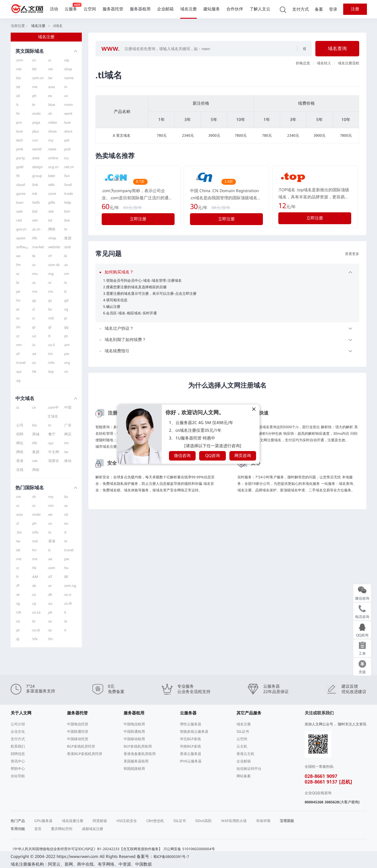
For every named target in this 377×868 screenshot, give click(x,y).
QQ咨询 (213, 455)
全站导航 (18, 776)
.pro (19, 122)
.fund (68, 185)
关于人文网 (21, 713)
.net (18, 69)
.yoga (36, 122)
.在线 (19, 470)
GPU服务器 (43, 821)
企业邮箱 (165, 9)
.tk (33, 256)
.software (23, 247)
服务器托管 (113, 9)
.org (67, 363)
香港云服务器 (191, 754)
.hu (66, 568)
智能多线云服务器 (194, 732)
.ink (34, 194)
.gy (34, 300)
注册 (355, 9)
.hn (18, 300)
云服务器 (188, 713)
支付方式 (301, 9)
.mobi (36, 114)
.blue (51, 105)
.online (53, 158)
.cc (49, 60)
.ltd (34, 69)
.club (67, 247)
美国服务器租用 (136, 761)
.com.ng (70, 586)
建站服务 (212, 9)
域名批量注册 (73, 821)
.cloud (20, 185)
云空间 (90, 9)
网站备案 (244, 776)
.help (67, 203)
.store (68, 131)
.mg (51, 274)
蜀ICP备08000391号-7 (171, 857)
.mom (68, 105)
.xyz (19, 372)
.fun (67, 176)
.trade (68, 194)
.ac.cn (36, 229)
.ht (17, 114)
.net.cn (69, 167)
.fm (18, 265)
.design (37, 167)
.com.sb (53, 265)
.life (34, 238)
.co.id (36, 630)
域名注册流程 (349, 63)
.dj (17, 639)
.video (52, 122)
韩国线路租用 (134, 769)
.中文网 (53, 452)
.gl (49, 327)
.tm (50, 354)
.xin (50, 69)
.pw (66, 354)
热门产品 (18, 821)
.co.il (51, 345)
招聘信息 (18, 754)
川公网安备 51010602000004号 (189, 849)
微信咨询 (182, 455)
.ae (34, 354)
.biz (18, 78)
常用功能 (18, 829)
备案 (319, 9)
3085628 (332, 802)
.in (65, 87)
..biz (19, 532)
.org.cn (53, 167)
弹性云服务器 (191, 724)
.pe (18, 292)
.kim (67, 211)
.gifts (51, 203)
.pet (66, 140)
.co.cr (68, 595)
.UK (18, 612)
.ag (18, 380)
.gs (50, 300)
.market (38, 247)
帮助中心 (18, 769)
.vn (66, 372)
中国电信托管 (78, 724)
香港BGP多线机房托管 (85, 754)
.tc (65, 283)
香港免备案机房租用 (140, 754)
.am (67, 345)
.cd (18, 96)
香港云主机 (245, 754)
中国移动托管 (78, 739)
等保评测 (263, 821)
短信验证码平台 (249, 769)
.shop (68, 69)
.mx (34, 292)
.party (20, 158)
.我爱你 (53, 461)
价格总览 (303, 63)
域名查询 (337, 48)
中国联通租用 (134, 732)
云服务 (71, 9)
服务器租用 (140, 9)
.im (18, 327)
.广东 (67, 425)
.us (66, 96)
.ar (50, 586)
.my (50, 140)
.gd (66, 300)
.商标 (35, 470)
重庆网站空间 (62, 829)
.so (50, 630)
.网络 (51, 229)
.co (34, 363)
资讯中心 (18, 761)
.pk (50, 612)
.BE (66, 577)
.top (51, 372)
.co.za (36, 612)
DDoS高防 (203, 821)
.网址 (19, 443)
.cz (17, 336)
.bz (50, 309)
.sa (50, 621)
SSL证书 (243, 732)
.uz (34, 336)
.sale (19, 211)
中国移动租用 (134, 739)
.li (65, 612)
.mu (35, 274)
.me (34, 87)
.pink (19, 149)
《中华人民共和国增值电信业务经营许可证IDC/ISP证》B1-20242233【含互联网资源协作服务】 (86, 849)
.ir (65, 630)
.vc (49, 283)
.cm (66, 274)
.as (66, 265)
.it (17, 105)
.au (50, 603)
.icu (66, 158)
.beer (51, 176)
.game (20, 194)
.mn (19, 345)
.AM (35, 577)
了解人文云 (260, 9)
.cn (34, 60)
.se (17, 595)
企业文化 (18, 732)
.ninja (52, 238)
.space (20, 238)
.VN (34, 639)
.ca (34, 595)
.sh (50, 114)
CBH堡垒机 (155, 821)
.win (35, 220)
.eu (50, 96)
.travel (20, 363)
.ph (34, 96)
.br (34, 621)
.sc (17, 274)
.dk (50, 595)
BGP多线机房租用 (138, 746)
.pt (17, 630)
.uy (34, 603)
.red (19, 220)
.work (68, 114)
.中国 (67, 407)
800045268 (314, 802)
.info (51, 363)
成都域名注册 (92, 829)
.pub (67, 149)
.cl (33, 309)
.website (54, 247)
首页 (38, 829)
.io (33, 345)
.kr (33, 105)
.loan (19, 203)
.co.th (68, 603)
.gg (66, 327)
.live (67, 220)
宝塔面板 (287, 821)
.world (36, 149)
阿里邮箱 (100, 821)
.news (52, 149)
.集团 (67, 238)
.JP (17, 586)
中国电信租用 (134, 724)
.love (19, 131)
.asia (51, 87)
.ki (65, 256)
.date (35, 158)
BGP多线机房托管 (81, 746)
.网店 (67, 434)
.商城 (35, 434)
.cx (33, 265)
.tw (50, 78)
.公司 (19, 425)
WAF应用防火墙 (234, 821)
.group (37, 176)
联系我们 (18, 746)
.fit (17, 176)
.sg (18, 603)
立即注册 (138, 219)
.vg (66, 309)
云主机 (242, 746)
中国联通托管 (78, 732)
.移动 (67, 461)
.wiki (51, 185)
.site (51, 211)
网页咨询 (243, 455)
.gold (19, 167)
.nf (49, 256)
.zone (52, 194)
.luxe (67, 122)
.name (68, 78)
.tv (65, 229)
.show (52, 131)
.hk (34, 372)
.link (35, 185)
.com (19, 60)
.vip (66, 60)
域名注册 (188, 9)
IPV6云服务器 (191, 761)
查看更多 (352, 254)
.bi (17, 283)
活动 (54, 9)
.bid (34, 211)
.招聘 (19, 434)
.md (51, 318)
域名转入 (324, 63)
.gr (34, 327)
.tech (19, 140)
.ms (50, 292)
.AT (50, 577)
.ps (66, 336)
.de (34, 586)
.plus (35, 131)
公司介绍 (18, 724)
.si (33, 318)
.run (35, 140)
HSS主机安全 (127, 821)
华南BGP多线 (190, 746)
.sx (17, 318)
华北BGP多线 (190, 739)
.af (17, 354)
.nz (18, 621)
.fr (17, 577)
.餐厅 (51, 434)
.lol (50, 220)
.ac (34, 283)
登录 (333, 9)
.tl (49, 336)
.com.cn (37, 78)
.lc (65, 292)
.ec (17, 309)
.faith (36, 203)
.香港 (19, 461)
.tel (18, 87)
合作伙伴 (235, 9)
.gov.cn (21, 229)
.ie (65, 621)
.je (65, 318)
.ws (18, 256)
